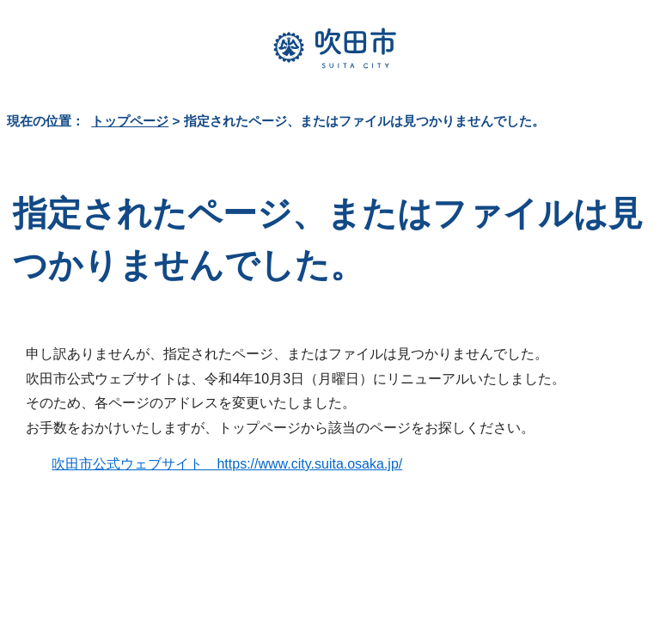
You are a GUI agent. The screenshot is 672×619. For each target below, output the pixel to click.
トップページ (130, 121)
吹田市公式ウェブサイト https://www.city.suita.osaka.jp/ (227, 464)
